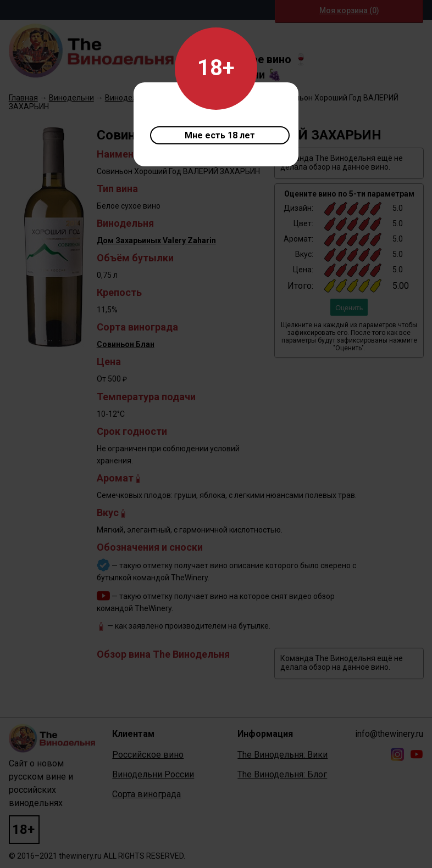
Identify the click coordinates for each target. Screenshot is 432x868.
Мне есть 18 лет (220, 135)
